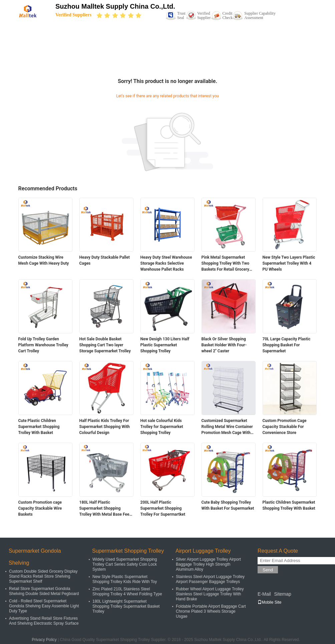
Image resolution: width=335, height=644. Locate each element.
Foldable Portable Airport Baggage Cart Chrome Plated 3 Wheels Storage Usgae (211, 611)
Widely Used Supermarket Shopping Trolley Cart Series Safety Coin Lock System (125, 564)
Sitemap (282, 594)
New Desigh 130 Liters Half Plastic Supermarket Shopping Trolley (165, 345)
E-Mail (264, 594)
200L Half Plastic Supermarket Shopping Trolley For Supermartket (163, 508)
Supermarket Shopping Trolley (128, 551)
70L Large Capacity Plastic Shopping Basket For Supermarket (287, 345)
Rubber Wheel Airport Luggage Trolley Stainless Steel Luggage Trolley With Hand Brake (210, 594)
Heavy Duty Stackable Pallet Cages (105, 260)
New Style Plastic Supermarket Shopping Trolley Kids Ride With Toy (125, 579)
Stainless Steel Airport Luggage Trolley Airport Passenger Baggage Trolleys (210, 579)
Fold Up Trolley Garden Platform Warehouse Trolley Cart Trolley (43, 345)
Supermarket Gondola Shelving (35, 557)
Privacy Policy (44, 640)
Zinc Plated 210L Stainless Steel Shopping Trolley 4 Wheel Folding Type (127, 591)
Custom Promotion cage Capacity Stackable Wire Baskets (40, 508)
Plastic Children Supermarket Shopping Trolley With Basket (289, 505)
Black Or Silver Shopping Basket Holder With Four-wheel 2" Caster (224, 345)
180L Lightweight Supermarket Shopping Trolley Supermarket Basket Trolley (126, 606)
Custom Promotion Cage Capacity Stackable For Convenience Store (285, 427)
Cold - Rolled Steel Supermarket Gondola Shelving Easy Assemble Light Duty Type (44, 606)
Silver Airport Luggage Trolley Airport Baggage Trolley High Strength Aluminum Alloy (208, 564)
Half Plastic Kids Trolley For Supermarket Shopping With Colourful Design (105, 427)
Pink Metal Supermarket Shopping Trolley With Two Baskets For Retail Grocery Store (225, 264)
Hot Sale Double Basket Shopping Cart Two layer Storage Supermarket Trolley (105, 345)
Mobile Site (269, 602)
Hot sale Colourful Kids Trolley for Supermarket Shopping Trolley (162, 427)
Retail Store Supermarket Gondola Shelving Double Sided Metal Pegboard (44, 591)
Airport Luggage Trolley (203, 551)
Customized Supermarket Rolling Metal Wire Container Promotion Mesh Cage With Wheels (227, 427)
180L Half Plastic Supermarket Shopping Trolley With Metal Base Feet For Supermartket (105, 509)
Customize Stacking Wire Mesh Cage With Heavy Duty (44, 260)
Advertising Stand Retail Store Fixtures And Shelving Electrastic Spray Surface (44, 621)
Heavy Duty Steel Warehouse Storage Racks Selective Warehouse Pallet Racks (166, 263)
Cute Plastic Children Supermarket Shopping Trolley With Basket (39, 427)
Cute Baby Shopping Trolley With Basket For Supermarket (228, 505)
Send (268, 570)
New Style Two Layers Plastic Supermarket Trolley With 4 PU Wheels (289, 263)
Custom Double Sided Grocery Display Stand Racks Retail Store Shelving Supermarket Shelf (43, 576)
